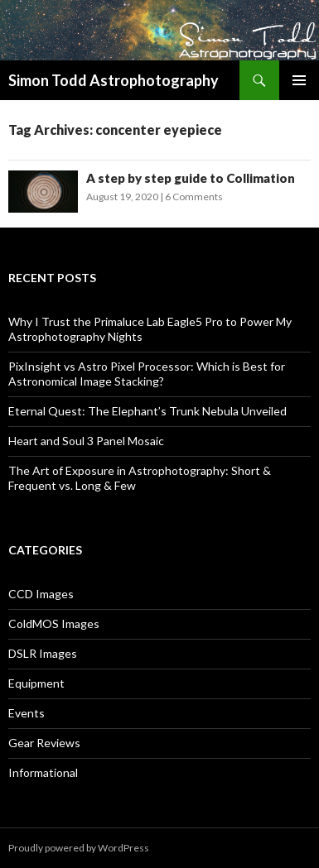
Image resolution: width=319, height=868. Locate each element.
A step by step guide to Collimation (191, 178)
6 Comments (194, 197)
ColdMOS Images (54, 623)
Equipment (36, 683)
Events (27, 713)
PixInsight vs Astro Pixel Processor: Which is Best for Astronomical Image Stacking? (147, 374)
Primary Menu (299, 80)
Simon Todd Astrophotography (114, 80)
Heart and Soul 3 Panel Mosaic (86, 441)
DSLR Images (43, 653)
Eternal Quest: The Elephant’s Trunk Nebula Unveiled (147, 411)
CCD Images (41, 594)
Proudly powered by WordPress (79, 848)
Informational (43, 772)
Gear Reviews (44, 743)
